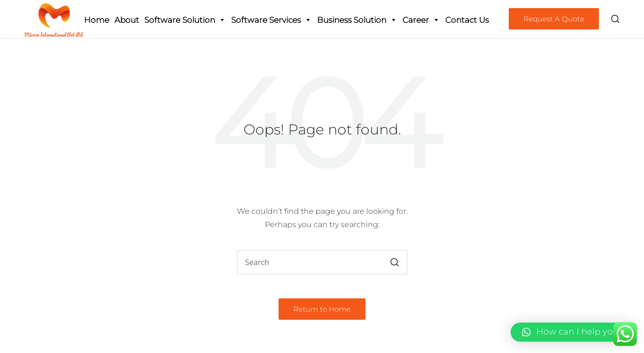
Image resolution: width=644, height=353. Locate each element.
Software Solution (185, 20)
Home (97, 20)
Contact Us (467, 20)
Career (421, 20)
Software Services (271, 20)
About (127, 20)
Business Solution (357, 20)
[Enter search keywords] (322, 262)
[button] (554, 19)
